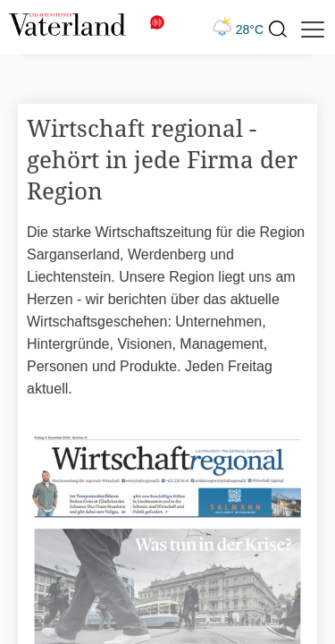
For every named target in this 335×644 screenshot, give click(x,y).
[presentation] (277, 30)
